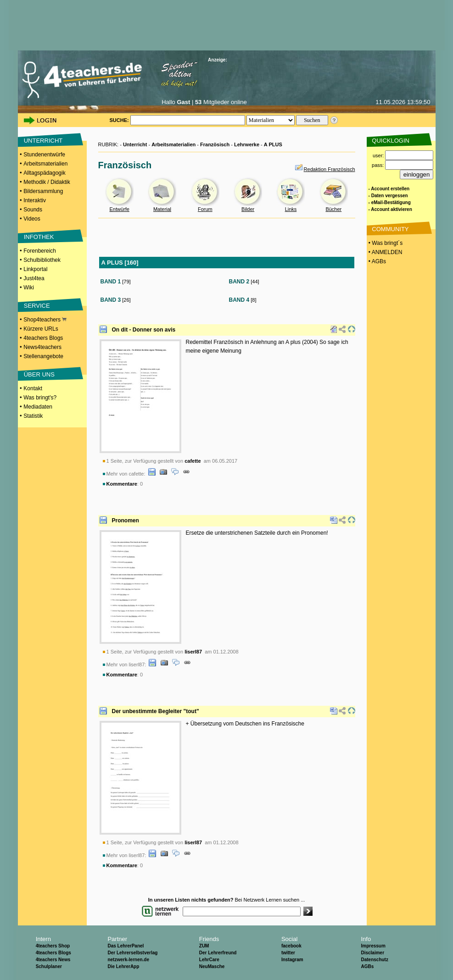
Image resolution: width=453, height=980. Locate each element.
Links (291, 209)
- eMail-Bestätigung (390, 202)
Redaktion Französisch (330, 169)
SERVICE (37, 306)
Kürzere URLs (41, 329)
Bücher (333, 209)
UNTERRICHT (43, 141)
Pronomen (126, 520)
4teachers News (53, 960)
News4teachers (42, 347)
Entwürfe (119, 209)
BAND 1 (111, 282)
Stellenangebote (43, 356)
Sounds (33, 210)
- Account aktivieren (390, 209)
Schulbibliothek (42, 260)
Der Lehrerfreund (218, 953)
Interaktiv (35, 200)
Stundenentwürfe (44, 155)
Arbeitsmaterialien (45, 164)
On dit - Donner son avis (144, 330)
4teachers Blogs (43, 338)
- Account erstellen (389, 189)
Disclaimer (372, 953)
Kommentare (122, 484)
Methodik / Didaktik (47, 182)
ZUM (204, 946)
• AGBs (377, 261)
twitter (288, 953)
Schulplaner (49, 966)
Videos (32, 219)
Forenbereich (40, 251)
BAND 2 (239, 282)
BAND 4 (239, 300)
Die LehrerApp (123, 966)
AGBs (367, 966)
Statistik (33, 416)
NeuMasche (212, 966)
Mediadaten (38, 407)
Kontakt (33, 388)
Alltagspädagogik (44, 173)
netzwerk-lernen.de (128, 960)
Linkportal (35, 269)
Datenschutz (374, 960)
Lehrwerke (247, 144)
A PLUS (273, 144)
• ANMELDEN (385, 252)
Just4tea (34, 278)
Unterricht (135, 144)
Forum (205, 209)
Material (162, 209)
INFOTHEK (39, 237)
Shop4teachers (45, 320)
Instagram (292, 960)
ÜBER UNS (39, 374)
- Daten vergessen (388, 196)
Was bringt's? (40, 398)
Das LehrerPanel (126, 946)
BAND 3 (111, 300)
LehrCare (209, 960)
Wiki (29, 288)
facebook (291, 946)
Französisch (215, 144)
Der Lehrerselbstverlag (132, 953)
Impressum (373, 946)
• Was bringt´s (385, 243)
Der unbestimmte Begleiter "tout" (156, 711)
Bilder (248, 209)
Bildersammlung (43, 191)
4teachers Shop (53, 946)
